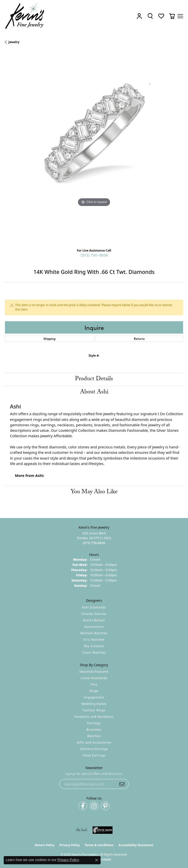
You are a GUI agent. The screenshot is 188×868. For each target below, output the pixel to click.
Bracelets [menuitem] (94, 730)
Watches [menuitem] (94, 736)
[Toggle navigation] (180, 16)
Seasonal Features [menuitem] (94, 672)
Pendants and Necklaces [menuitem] (94, 717)
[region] (94, 148)
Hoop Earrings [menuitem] (94, 755)
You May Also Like (94, 492)
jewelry (14, 42)
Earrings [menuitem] (94, 723)
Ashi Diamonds (94, 607)
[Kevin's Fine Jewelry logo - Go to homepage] (25, 16)
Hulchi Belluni (94, 620)
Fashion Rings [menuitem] (94, 710)
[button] (139, 16)
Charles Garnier (94, 614)
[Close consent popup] (97, 860)
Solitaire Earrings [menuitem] (94, 749)
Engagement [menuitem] (94, 697)
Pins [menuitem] (94, 684)
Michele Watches (94, 633)
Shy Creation (94, 646)
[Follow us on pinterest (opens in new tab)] (105, 806)
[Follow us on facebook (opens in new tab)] (83, 806)
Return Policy (45, 845)
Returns (139, 338)
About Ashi (94, 392)
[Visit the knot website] (82, 830)
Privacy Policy (70, 845)
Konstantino (94, 627)
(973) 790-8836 (94, 255)
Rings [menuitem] (94, 691)
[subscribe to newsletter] (122, 784)
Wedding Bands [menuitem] (94, 704)
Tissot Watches (94, 652)
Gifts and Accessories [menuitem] (94, 742)
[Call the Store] (94, 543)
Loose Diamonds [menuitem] (94, 678)
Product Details (94, 379)
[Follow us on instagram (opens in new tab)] (94, 806)
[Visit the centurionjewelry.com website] (103, 830)
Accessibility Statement (136, 845)
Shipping (49, 338)
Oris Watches (94, 640)
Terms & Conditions (99, 845)
